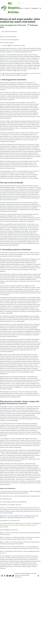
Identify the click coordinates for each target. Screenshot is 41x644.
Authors (27, 8)
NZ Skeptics (28, 573)
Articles (13, 12)
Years (22, 8)
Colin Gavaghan (7, 25)
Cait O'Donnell (20, 25)
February (34, 25)
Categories (35, 8)
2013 (2, 27)
